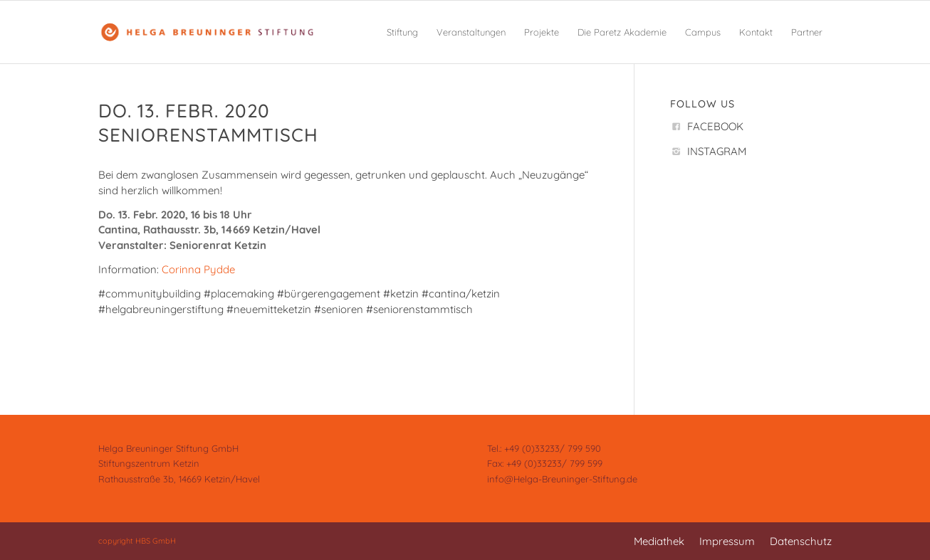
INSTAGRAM (717, 151)
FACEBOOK (715, 126)
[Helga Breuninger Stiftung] (207, 32)
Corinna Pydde (198, 269)
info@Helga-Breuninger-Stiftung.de (562, 479)
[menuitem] (402, 32)
